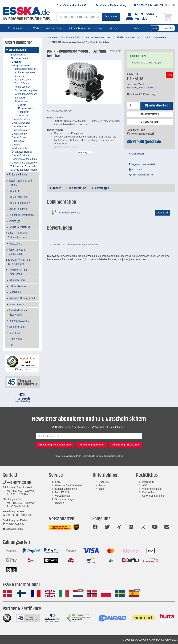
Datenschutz (149, 492)
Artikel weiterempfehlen (141, 175)
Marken (37, 28)
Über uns (104, 482)
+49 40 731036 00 (17, 483)
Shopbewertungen (65, 499)
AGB (145, 485)
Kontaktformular (13, 529)
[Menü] (38, 357)
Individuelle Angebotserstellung (85, 28)
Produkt (55, 188)
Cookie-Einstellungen (154, 496)
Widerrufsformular (152, 489)
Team (102, 485)
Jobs (101, 489)
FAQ (58, 482)
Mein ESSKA (62, 492)
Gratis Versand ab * (72, 5)
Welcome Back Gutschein (69, 485)
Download (162, 213)
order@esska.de (13, 524)
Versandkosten (63, 496)
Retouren (60, 503)
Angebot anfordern (150, 114)
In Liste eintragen (150, 122)
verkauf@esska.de (144, 142)
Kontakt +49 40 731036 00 (155, 5)
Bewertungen (100, 188)
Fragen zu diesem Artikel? (142, 164)
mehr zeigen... (84, 153)
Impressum (148, 482)
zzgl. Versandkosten (142, 88)
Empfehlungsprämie (66, 489)
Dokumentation (137, 154)
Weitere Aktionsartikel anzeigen (146, 63)
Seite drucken (137, 170)
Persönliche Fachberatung (111, 5)
